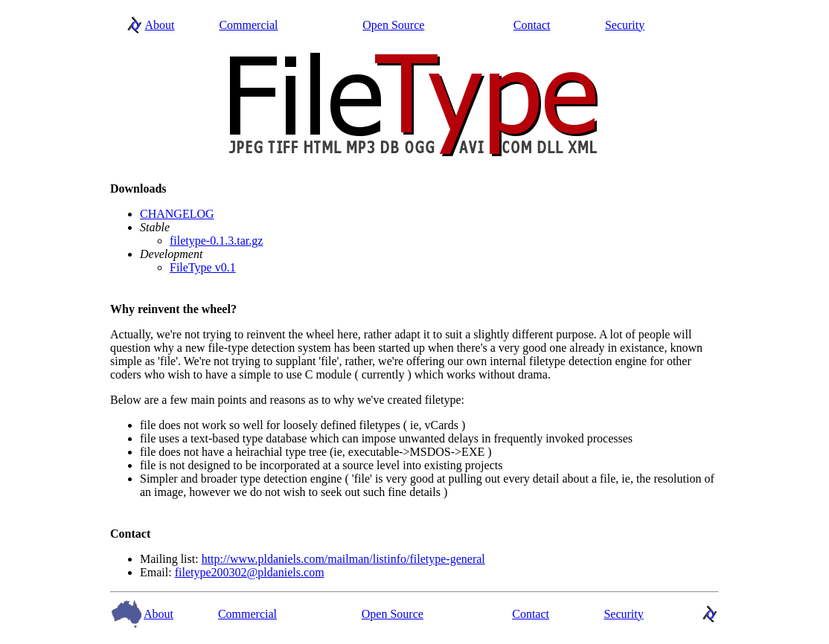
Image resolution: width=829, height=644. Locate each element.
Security (625, 25)
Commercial (248, 25)
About (160, 25)
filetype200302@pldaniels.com (250, 572)
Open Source (393, 25)
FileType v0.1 (203, 267)
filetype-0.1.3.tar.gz (216, 241)
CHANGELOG (177, 214)
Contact (532, 25)
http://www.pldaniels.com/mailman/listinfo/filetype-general (343, 559)
